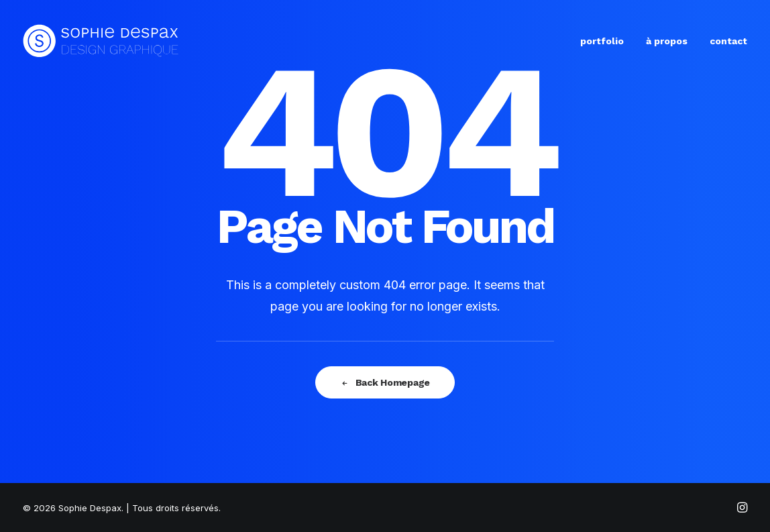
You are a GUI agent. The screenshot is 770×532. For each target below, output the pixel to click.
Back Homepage (385, 382)
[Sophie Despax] (101, 41)
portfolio (602, 41)
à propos (667, 41)
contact (728, 41)
